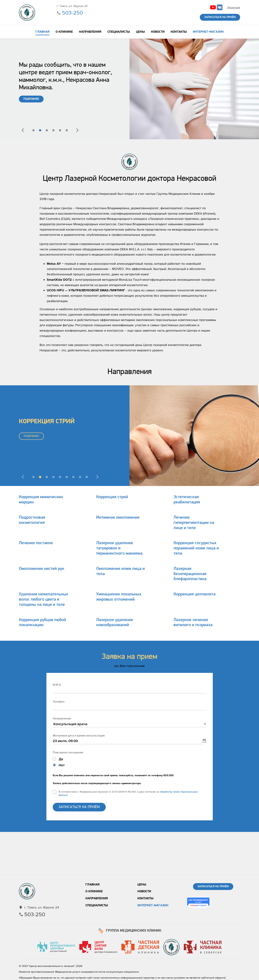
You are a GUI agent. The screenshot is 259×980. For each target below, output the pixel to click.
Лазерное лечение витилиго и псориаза (193, 623)
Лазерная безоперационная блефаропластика (190, 574)
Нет (62, 765)
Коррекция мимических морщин (41, 500)
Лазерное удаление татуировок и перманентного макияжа (119, 548)
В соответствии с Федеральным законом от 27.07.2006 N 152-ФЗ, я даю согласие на (128, 793)
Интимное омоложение (118, 518)
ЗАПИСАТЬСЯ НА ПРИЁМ (79, 807)
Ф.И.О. (57, 685)
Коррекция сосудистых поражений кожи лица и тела (196, 548)
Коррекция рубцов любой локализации (42, 623)
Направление (62, 718)
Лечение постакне (36, 543)
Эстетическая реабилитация (187, 500)
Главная (92, 885)
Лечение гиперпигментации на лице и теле (194, 523)
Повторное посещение (68, 752)
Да (61, 759)
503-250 (72, 13)
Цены (142, 885)
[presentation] (23, 130)
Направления (97, 898)
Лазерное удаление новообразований (115, 623)
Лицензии (234, 7)
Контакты (145, 898)
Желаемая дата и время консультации (79, 735)
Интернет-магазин (153, 906)
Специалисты (97, 906)
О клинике (94, 891)
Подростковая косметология (32, 520)
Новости (144, 891)
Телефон (59, 701)
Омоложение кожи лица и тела (121, 571)
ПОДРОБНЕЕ (31, 99)
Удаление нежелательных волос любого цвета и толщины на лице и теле (43, 600)
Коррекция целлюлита (195, 594)
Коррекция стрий (112, 497)
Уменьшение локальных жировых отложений (119, 597)
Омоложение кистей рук (42, 569)
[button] (33, 130)
